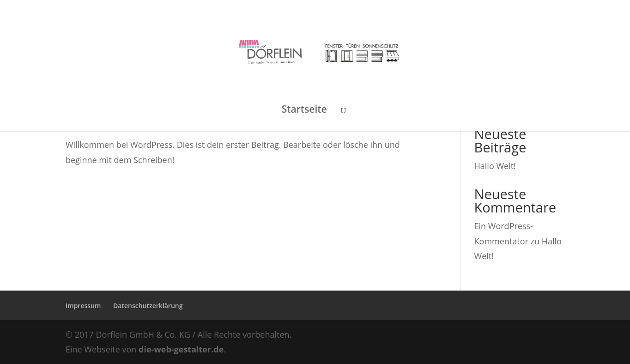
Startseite (304, 111)
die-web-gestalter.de (181, 349)
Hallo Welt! (495, 166)
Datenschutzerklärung (148, 306)
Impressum (83, 306)
